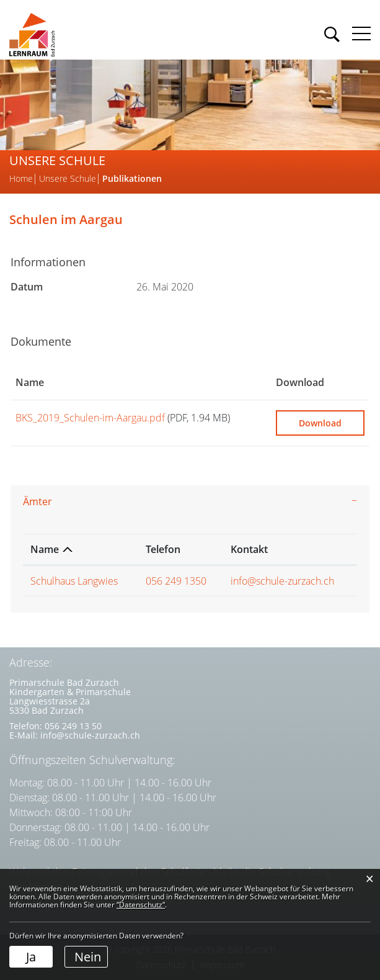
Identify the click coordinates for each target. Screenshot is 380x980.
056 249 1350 (176, 581)
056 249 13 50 (73, 726)
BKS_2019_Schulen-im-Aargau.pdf (90, 418)
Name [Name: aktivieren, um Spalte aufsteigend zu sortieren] (30, 382)
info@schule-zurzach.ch (282, 581)
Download (320, 423)
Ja (31, 957)
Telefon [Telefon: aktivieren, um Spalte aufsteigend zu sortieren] (163, 549)
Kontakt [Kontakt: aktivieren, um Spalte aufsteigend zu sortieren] (249, 549)
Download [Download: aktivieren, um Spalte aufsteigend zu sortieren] (300, 382)
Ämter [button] (38, 501)
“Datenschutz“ (141, 905)
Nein (88, 957)
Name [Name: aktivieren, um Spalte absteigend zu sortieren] (45, 549)
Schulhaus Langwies (74, 581)
